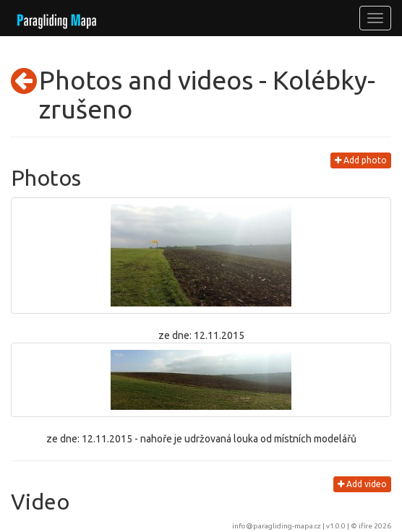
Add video (362, 484)
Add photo (361, 160)
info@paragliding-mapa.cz (277, 526)
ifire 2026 (375, 526)
